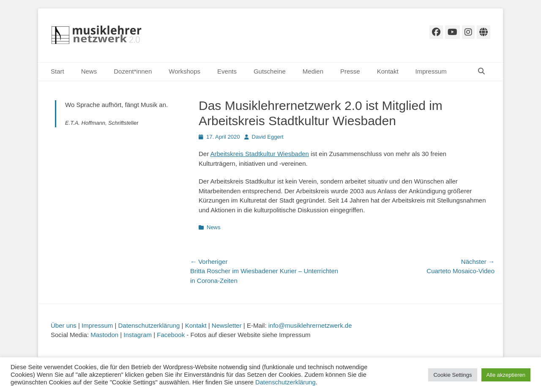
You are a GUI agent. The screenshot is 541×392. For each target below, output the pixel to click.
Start (57, 71)
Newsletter (227, 325)
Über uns (64, 325)
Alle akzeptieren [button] (506, 375)
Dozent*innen (133, 71)
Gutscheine (270, 71)
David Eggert (268, 137)
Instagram (138, 335)
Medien (313, 71)
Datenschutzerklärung (149, 325)
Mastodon (104, 335)
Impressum (431, 71)
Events (227, 71)
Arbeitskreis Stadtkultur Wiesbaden (260, 154)
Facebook (171, 335)
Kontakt (388, 71)
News (89, 71)
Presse (350, 71)
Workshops (184, 71)
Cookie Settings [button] (452, 375)
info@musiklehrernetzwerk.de (310, 325)
